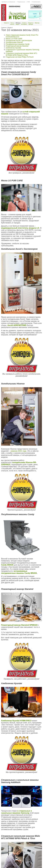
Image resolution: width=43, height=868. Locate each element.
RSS (29, 2)
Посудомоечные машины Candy (18, 44)
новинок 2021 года (18, 451)
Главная (4, 28)
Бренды (31, 24)
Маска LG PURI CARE (14, 39)
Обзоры (10, 28)
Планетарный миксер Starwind (17, 46)
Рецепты (31, 23)
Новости (6, 23)
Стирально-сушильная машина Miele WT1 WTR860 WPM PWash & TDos (21, 54)
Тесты (12, 23)
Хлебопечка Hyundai (13, 48)
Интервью (24, 24)
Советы (24, 23)
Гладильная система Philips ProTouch (20, 57)
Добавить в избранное (9, 2)
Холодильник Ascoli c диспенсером (19, 40)
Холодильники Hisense (14, 42)
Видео (18, 24)
